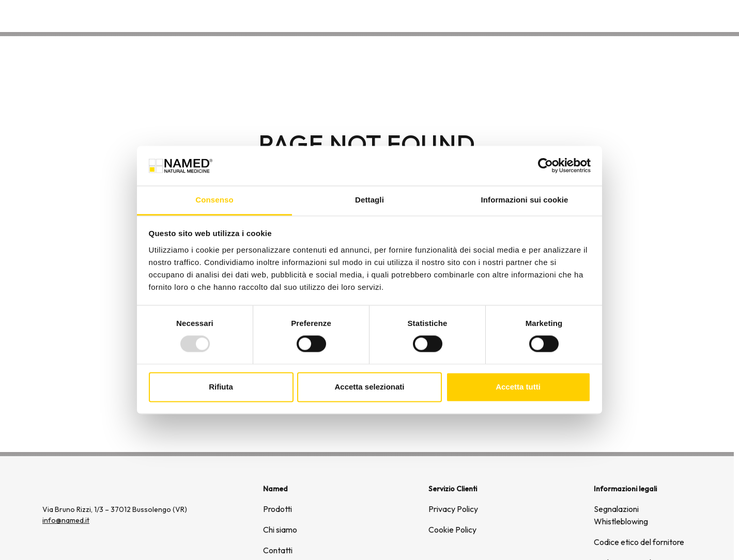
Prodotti (278, 509)
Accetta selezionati (369, 387)
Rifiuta (221, 387)
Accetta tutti (518, 387)
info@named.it (66, 520)
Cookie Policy (452, 530)
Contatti (668, 15)
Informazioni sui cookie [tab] (525, 200)
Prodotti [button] (562, 15)
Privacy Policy (453, 509)
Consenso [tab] (214, 200)
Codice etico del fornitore (639, 542)
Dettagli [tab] (369, 200)
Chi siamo (618, 15)
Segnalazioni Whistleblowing (621, 515)
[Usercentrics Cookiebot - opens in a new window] (545, 166)
